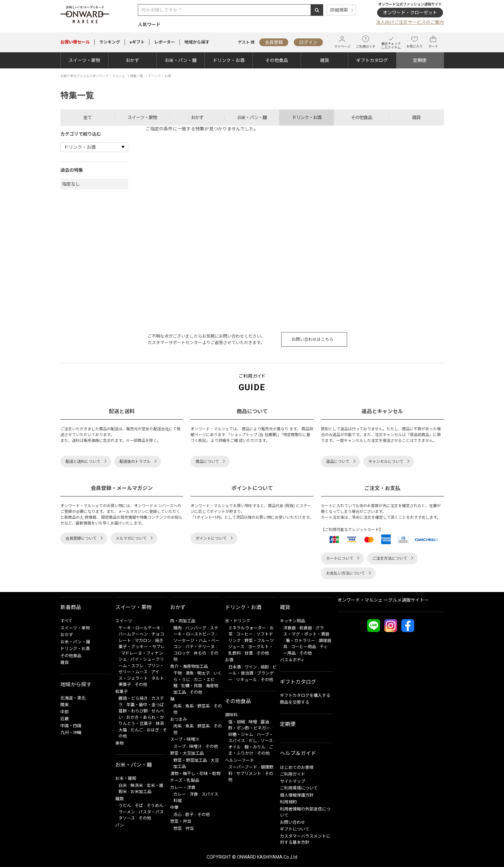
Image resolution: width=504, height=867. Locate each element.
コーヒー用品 (303, 647)
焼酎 (265, 667)
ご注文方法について (390, 558)
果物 (119, 743)
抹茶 (160, 724)
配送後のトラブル (135, 462)
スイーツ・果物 (84, 60)
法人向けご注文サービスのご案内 (410, 22)
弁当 (190, 828)
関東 (65, 705)
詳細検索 (339, 10)
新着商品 (71, 607)
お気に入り (415, 42)
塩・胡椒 (237, 722)
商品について (207, 462)
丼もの (200, 653)
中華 (174, 807)
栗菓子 (125, 684)
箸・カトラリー (300, 641)
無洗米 (137, 785)
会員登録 (274, 42)
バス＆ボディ (292, 660)
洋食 (194, 794)
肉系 (178, 706)
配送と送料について (83, 462)
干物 (178, 673)
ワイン (251, 667)
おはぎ (153, 730)
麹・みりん (255, 747)
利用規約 (288, 802)
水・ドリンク (238, 621)
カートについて (340, 558)
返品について (338, 462)
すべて (66, 621)
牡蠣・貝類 (192, 686)
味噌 (253, 722)
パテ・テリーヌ (200, 647)
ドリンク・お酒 (229, 60)
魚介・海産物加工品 (189, 666)
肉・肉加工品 (183, 621)
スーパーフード (243, 767)
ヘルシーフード (240, 760)
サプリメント (249, 774)
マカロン (143, 641)
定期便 (420, 60)
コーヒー (244, 634)
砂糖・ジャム (241, 734)
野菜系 (204, 706)
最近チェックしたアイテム (391, 42)
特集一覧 (137, 76)
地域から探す (197, 42)
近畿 (65, 719)
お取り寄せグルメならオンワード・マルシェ (93, 76)
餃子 (190, 815)
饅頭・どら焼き (133, 698)
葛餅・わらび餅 (133, 711)
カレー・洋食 (183, 787)
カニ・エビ (204, 680)
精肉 (178, 628)
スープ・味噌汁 (185, 739)
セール (75, 42)
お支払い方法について (345, 573)
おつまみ (179, 719)
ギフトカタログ (372, 60)
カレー (180, 794)
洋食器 (289, 628)
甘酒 (249, 653)
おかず (132, 60)
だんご (137, 730)
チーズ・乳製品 (185, 780)
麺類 (119, 799)
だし (253, 741)
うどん (125, 806)
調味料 (231, 715)
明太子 (204, 673)
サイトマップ (293, 781)
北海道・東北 (73, 698)
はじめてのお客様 (297, 767)
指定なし (71, 184)
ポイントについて (211, 538)
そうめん (155, 806)
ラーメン (127, 812)
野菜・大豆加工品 (187, 753)
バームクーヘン (133, 634)
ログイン (308, 42)
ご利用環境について (299, 788)
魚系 (190, 706)
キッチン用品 (293, 621)
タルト (158, 678)
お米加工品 (141, 792)
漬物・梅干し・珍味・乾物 (195, 774)
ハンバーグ (196, 628)
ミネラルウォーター (247, 628)
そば (139, 806)
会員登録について (81, 538)
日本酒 (235, 667)
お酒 (229, 660)
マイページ (342, 42)
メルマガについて (131, 538)
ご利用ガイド (366, 42)
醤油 (265, 722)
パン (120, 825)
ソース (267, 741)
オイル (235, 747)
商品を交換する (295, 702)
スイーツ (124, 621)
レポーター (165, 42)
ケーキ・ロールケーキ (139, 628)
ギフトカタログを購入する (305, 695)
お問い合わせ (293, 822)
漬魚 (190, 673)
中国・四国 (71, 726)
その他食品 (277, 60)
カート (433, 42)
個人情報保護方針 (297, 795)
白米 (123, 785)
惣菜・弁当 (181, 821)
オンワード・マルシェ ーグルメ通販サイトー (383, 600)
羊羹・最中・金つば (145, 705)
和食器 (306, 628)
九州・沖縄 (71, 733)
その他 (141, 684)
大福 (123, 730)
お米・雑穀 (126, 778)
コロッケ (182, 653)
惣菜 (178, 828)
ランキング (110, 42)
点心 (178, 815)
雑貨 (324, 60)
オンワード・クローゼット (410, 13)
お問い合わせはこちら (313, 339)
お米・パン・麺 (181, 60)
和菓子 (122, 692)
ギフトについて (295, 829)
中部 (65, 712)
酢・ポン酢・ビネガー (249, 728)
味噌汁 (195, 746)
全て (87, 117)
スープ (180, 746)
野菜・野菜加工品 (190, 760)
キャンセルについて (386, 462)
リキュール (247, 680)
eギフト (137, 42)
